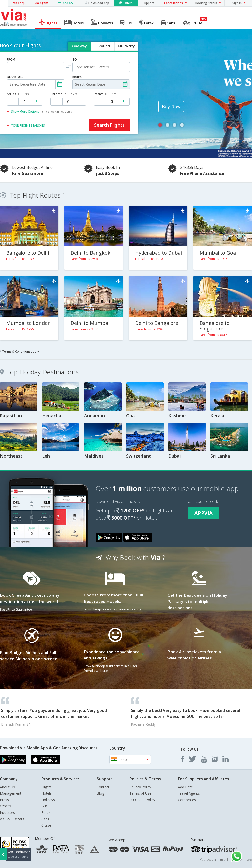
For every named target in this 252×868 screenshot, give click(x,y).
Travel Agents (189, 793)
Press (4, 800)
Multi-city (126, 46)
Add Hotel (186, 787)
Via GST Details (12, 819)
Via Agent (41, 3)
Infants (105, 94)
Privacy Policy (140, 787)
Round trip (104, 50)
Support (148, 3)
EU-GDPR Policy (142, 800)
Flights (47, 787)
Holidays (48, 800)
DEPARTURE (15, 77)
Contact (103, 787)
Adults (18, 94)
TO (75, 59)
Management (11, 793)
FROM (11, 59)
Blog (100, 793)
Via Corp (19, 3)
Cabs (45, 819)
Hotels (47, 793)
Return (77, 77)
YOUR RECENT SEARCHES (28, 125)
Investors (7, 812)
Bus (44, 806)
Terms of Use (140, 793)
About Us (7, 787)
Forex (46, 812)
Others (5, 806)
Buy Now (171, 106)
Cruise (46, 825)
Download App (99, 3)
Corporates (187, 800)
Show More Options (41, 111)
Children (64, 94)
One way (79, 46)
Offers (128, 3)
